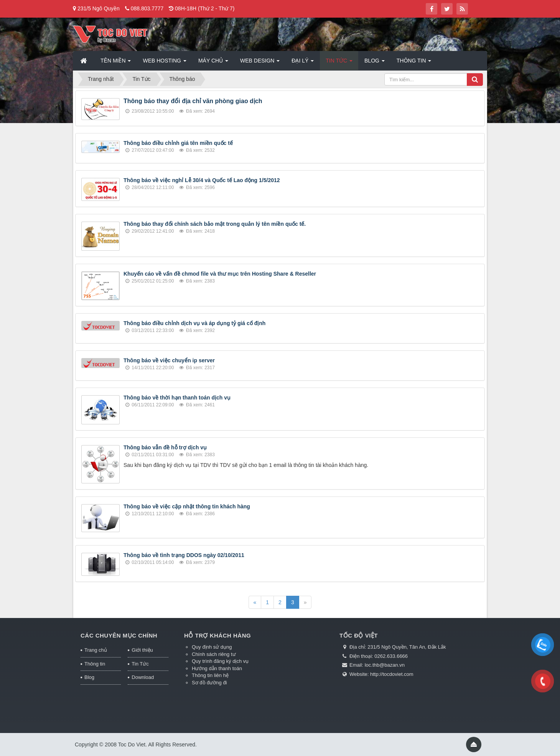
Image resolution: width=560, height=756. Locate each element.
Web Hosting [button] (164, 63)
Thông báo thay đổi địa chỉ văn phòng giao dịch (193, 101)
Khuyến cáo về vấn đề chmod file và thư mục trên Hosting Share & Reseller (220, 274)
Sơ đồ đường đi (209, 683)
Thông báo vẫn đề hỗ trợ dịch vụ (165, 447)
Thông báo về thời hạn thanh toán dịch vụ (177, 398)
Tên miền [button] (116, 63)
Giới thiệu (142, 650)
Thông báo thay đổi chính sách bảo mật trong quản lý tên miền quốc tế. (215, 224)
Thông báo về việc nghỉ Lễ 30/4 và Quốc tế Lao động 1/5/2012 (202, 180)
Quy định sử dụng (212, 647)
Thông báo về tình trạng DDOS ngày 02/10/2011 (184, 555)
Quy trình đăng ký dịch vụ (220, 661)
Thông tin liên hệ (210, 675)
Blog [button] (375, 63)
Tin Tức (140, 664)
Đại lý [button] (303, 63)
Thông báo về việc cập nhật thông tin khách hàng (187, 506)
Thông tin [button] (414, 63)
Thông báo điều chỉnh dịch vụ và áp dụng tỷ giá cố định (194, 323)
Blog (89, 677)
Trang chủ (96, 650)
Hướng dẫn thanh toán (217, 668)
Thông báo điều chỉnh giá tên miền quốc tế (178, 143)
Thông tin (95, 664)
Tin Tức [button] (339, 63)
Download (143, 677)
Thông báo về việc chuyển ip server (169, 360)
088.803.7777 (147, 8)
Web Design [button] (260, 63)
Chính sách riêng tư (214, 654)
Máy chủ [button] (213, 63)
